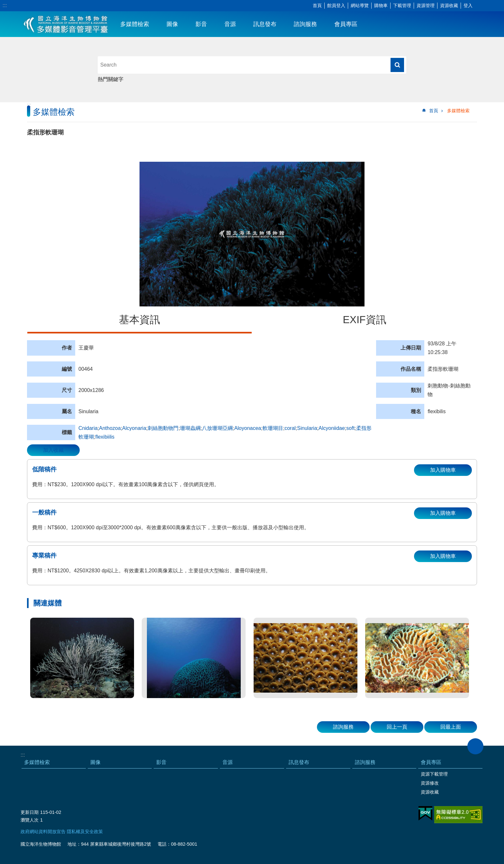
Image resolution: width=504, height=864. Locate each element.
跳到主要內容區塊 (3, 3)
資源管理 (426, 5)
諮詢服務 (305, 24)
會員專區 (346, 24)
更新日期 (30, 812)
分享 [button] (490, 6)
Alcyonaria (134, 428)
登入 (468, 5)
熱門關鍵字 (111, 79)
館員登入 (336, 5)
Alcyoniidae (332, 428)
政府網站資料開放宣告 (43, 832)
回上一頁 (397, 727)
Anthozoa (110, 428)
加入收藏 (53, 450)
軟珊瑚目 (273, 428)
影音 (201, 24)
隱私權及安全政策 (85, 832)
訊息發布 (265, 24)
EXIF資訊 (364, 320)
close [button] (475, 746)
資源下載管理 (434, 774)
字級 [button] (480, 6)
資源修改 (430, 783)
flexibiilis (105, 437)
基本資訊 (139, 320)
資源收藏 (449, 5)
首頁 (317, 5)
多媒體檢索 (135, 24)
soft (350, 428)
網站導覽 (360, 5)
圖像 (172, 24)
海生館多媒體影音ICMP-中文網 (66, 24)
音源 (230, 24)
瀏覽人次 (30, 820)
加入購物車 (443, 470)
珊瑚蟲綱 (190, 428)
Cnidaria (88, 428)
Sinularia (307, 428)
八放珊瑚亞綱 (217, 428)
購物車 (381, 5)
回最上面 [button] (451, 727)
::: (5, 5)
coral (290, 428)
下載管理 (402, 5)
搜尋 (397, 65)
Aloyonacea (248, 428)
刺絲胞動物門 (163, 428)
